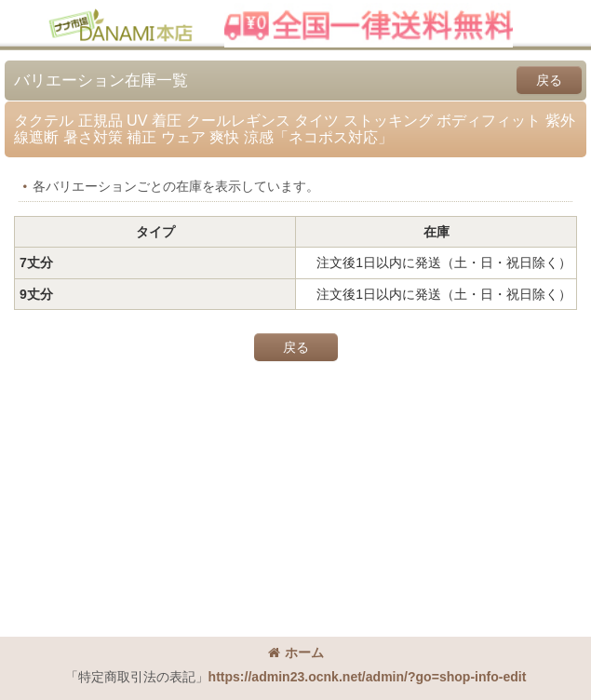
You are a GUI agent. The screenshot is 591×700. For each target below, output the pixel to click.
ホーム (296, 653)
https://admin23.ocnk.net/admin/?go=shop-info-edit (368, 677)
